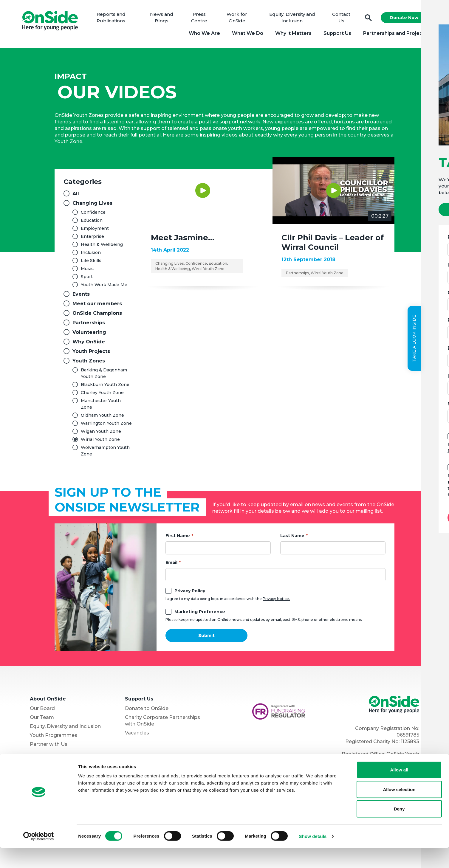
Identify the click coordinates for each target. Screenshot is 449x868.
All (76, 195)
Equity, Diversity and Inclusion (65, 728)
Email (171, 564)
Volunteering (89, 334)
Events (81, 296)
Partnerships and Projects (393, 34)
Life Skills (91, 262)
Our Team (42, 719)
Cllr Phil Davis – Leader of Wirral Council (333, 244)
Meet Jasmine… (183, 239)
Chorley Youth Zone (102, 394)
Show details (313, 856)
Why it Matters (291, 34)
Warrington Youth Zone (106, 425)
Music (87, 270)
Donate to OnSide (147, 710)
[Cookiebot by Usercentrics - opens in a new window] (39, 856)
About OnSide (48, 701)
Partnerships (89, 324)
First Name (178, 537)
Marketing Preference (200, 613)
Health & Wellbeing (102, 246)
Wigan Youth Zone (101, 433)
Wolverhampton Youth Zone (105, 452)
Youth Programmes (54, 737)
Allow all (399, 790)
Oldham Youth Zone (102, 417)
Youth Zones (89, 363)
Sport (87, 278)
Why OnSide (89, 344)
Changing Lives (92, 205)
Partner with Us (49, 746)
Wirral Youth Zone (100, 441)
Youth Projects (91, 353)
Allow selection (399, 809)
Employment (95, 230)
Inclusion (91, 254)
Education (92, 222)
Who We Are (202, 34)
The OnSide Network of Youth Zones (68, 770)
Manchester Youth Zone (101, 406)
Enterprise (92, 238)
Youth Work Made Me (104, 286)
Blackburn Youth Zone (105, 386)
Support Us (335, 34)
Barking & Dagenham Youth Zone (104, 375)
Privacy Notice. (276, 600)
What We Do (246, 34)
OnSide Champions (97, 315)
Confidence (93, 214)
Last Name (292, 537)
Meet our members (97, 305)
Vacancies (137, 735)
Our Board (42, 710)
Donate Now (402, 18)
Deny (399, 829)
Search (366, 19)
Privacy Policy (190, 593)
